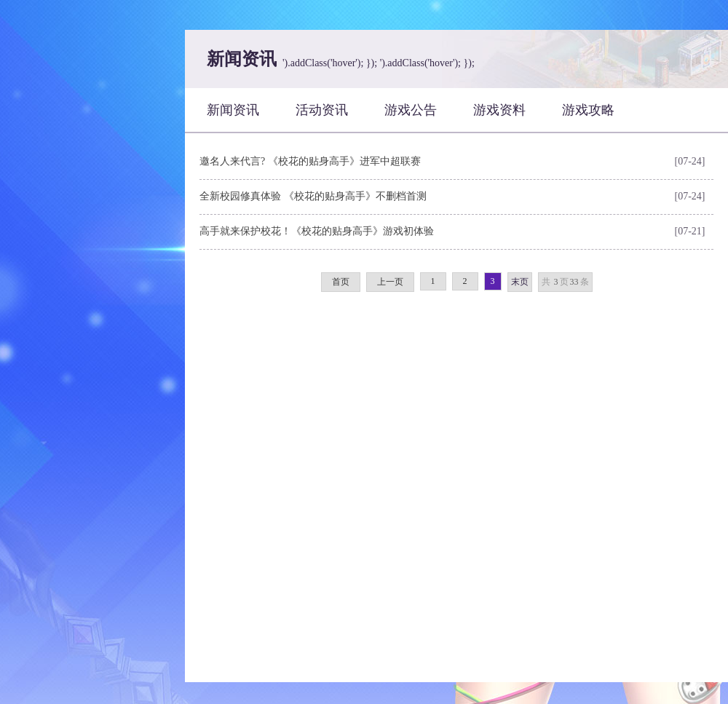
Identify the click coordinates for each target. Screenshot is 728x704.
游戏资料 (499, 110)
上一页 (390, 282)
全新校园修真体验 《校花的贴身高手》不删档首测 (313, 196)
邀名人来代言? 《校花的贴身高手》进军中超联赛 (310, 161)
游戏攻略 (588, 110)
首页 (341, 282)
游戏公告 (411, 110)
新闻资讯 (233, 110)
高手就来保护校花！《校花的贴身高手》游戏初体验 (317, 231)
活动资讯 (322, 110)
